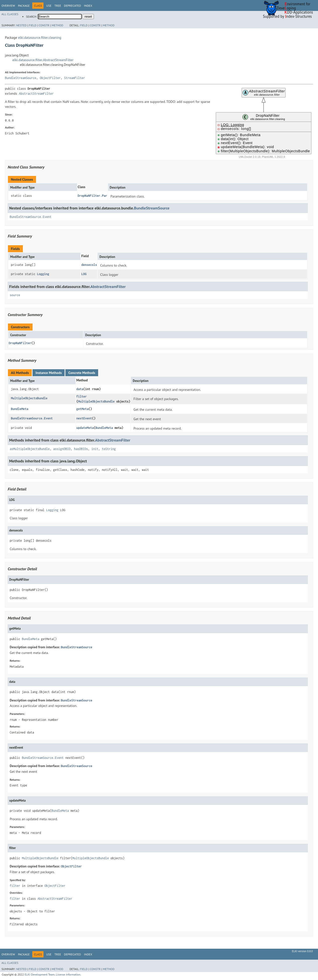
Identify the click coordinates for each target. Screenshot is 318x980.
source (15, 295)
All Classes (10, 14)
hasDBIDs (81, 449)
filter (81, 396)
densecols (89, 265)
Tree (58, 6)
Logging (43, 274)
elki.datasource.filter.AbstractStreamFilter (43, 60)
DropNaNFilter (20, 343)
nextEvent (84, 418)
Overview (8, 6)
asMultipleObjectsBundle (30, 449)
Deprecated (73, 6)
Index (88, 6)
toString (109, 449)
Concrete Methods (82, 373)
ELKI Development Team (40, 974)
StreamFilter (75, 78)
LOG (84, 274)
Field (33, 25)
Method (58, 25)
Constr (44, 25)
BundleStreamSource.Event (31, 217)
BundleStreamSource (21, 78)
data (80, 389)
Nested (21, 25)
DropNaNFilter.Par (93, 196)
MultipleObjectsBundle (29, 398)
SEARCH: (32, 17)
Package (24, 6)
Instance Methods (49, 373)
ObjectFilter (50, 78)
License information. (68, 974)
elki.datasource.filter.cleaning (40, 38)
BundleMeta (20, 409)
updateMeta (85, 428)
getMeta (82, 409)
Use (49, 6)
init (95, 449)
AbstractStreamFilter (36, 94)
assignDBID (62, 449)
